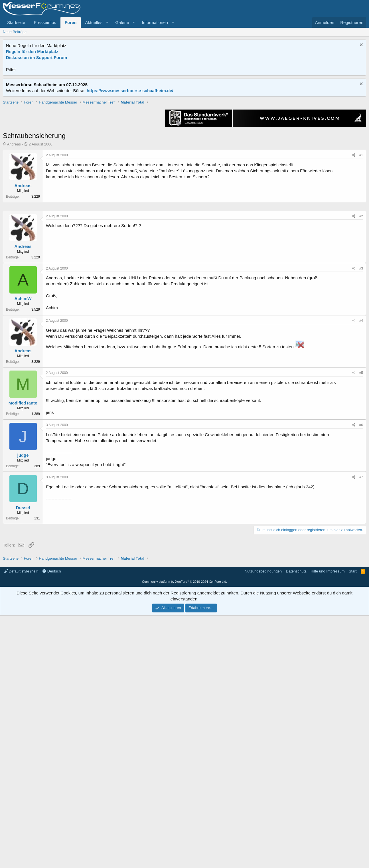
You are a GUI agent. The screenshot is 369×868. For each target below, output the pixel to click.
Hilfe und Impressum (328, 824)
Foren (71, 22)
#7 (361, 648)
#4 (361, 492)
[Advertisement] (184, 139)
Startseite (16, 22)
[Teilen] (354, 237)
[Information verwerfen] (361, 45)
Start (353, 824)
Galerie (122, 22)
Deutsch (52, 824)
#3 (361, 440)
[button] (107, 22)
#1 (361, 236)
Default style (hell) (21, 824)
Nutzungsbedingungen (263, 824)
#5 (361, 544)
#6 (361, 596)
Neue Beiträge (15, 32)
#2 (361, 387)
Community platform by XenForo (184, 834)
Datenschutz (296, 824)
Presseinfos (45, 22)
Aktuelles (94, 22)
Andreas (14, 225)
